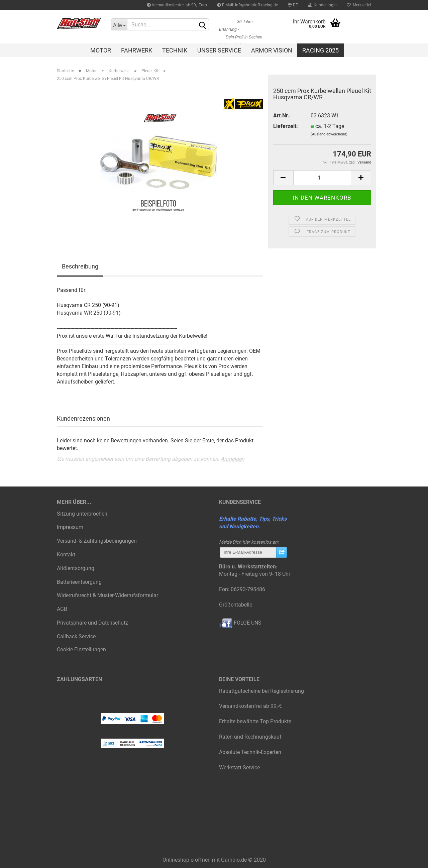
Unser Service (219, 50)
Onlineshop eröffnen (187, 860)
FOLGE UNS (240, 623)
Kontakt (66, 555)
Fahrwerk (137, 50)
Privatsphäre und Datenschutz (92, 623)
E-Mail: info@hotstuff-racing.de (247, 5)
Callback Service (76, 636)
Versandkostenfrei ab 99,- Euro (177, 5)
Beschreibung (80, 266)
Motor (101, 50)
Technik (175, 50)
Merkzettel (359, 5)
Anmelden (233, 459)
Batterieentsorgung (79, 582)
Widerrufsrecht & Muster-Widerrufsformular (108, 595)
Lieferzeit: (286, 126)
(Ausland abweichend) (329, 134)
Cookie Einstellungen (81, 649)
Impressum (70, 527)
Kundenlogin (322, 5)
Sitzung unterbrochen (82, 514)
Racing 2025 (320, 50)
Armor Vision (272, 50)
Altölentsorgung (76, 568)
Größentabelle (236, 605)
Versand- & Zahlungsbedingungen (97, 541)
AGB (62, 609)
